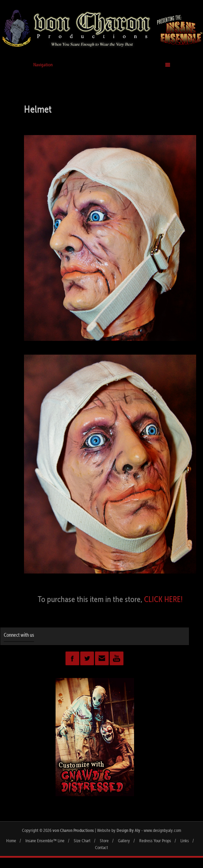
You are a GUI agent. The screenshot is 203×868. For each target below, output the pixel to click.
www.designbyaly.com (162, 830)
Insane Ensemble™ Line (45, 841)
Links (185, 841)
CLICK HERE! (163, 599)
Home (11, 841)
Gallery (124, 841)
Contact (101, 847)
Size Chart (82, 841)
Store (104, 841)
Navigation (102, 65)
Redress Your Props (155, 841)
